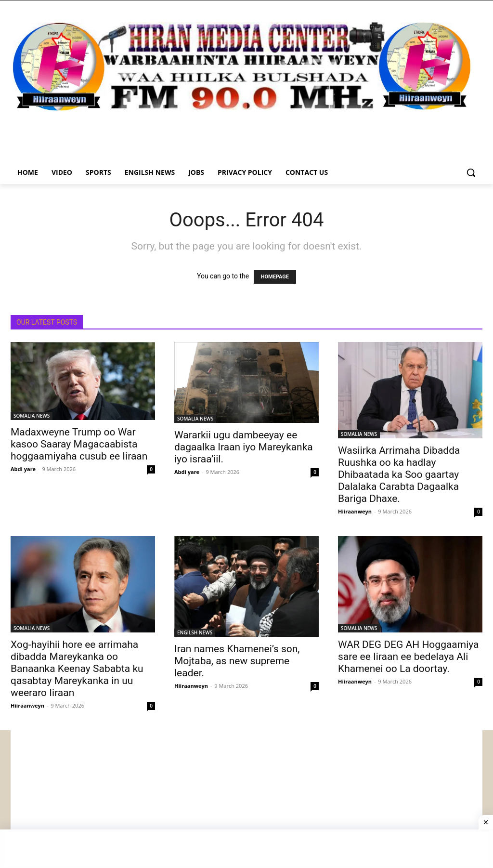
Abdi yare (23, 469)
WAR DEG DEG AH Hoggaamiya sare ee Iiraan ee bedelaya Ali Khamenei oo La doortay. (409, 657)
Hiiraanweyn (355, 511)
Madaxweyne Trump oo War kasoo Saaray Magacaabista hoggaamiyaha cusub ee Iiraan (79, 444)
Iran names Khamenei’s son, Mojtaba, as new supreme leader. (237, 661)
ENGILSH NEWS (195, 632)
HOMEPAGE (275, 277)
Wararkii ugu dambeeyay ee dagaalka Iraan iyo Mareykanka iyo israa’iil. (244, 447)
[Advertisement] (246, 798)
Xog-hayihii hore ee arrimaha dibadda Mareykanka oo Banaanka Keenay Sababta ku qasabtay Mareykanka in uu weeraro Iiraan (77, 669)
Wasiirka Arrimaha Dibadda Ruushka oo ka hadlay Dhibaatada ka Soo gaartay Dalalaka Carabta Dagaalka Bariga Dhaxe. (399, 474)
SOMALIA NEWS (32, 416)
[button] (471, 172)
